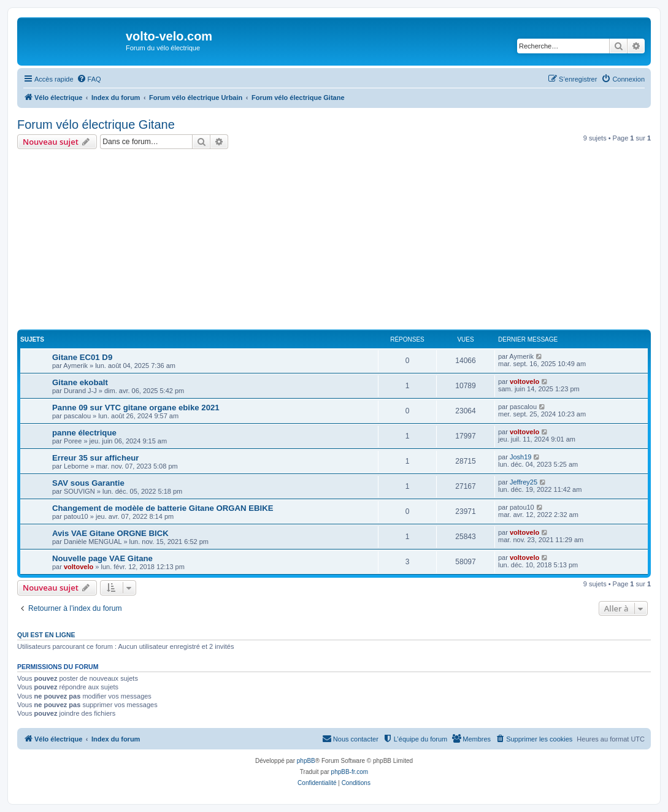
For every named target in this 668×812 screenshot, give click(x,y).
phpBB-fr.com (350, 772)
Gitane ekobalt (80, 382)
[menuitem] (89, 79)
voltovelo (524, 381)
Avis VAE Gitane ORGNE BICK (110, 533)
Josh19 (520, 457)
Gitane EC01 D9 (82, 357)
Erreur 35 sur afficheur (95, 458)
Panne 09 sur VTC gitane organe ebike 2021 (136, 408)
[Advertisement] (343, 241)
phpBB (306, 761)
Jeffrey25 (524, 482)
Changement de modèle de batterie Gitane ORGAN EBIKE (163, 508)
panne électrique (84, 433)
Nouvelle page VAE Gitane (102, 558)
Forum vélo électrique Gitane (96, 124)
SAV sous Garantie (88, 483)
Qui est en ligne (46, 635)
